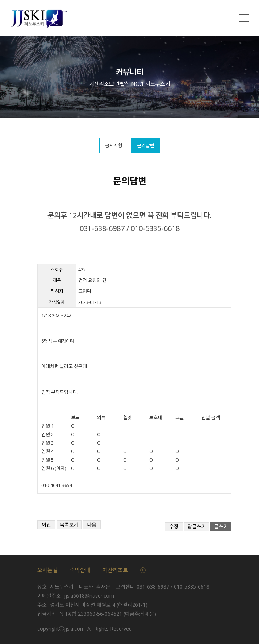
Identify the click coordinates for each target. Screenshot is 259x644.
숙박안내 (80, 570)
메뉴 (245, 18)
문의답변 (146, 145)
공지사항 (114, 145)
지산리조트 (115, 570)
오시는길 (47, 570)
